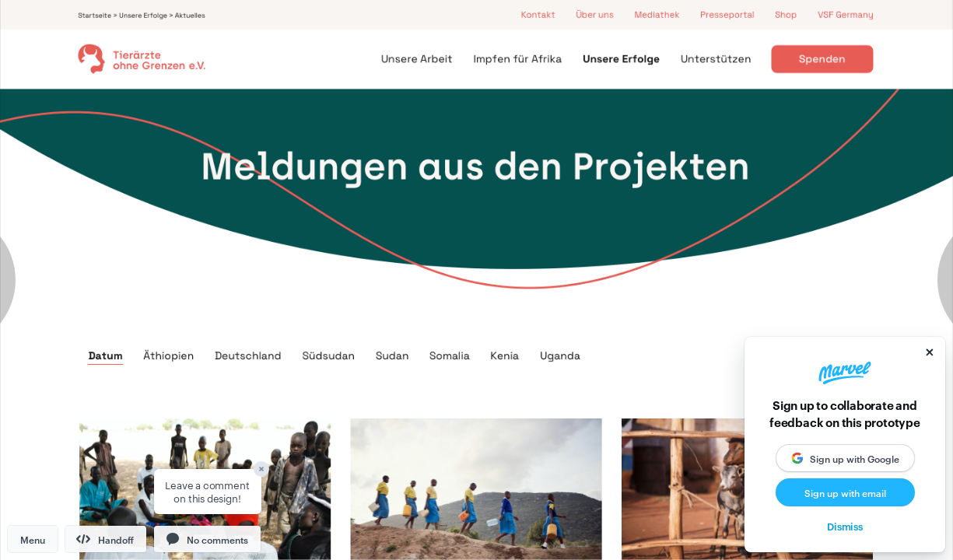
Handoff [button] (105, 539)
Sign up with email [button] (845, 492)
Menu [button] (33, 539)
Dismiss (845, 526)
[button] (207, 539)
